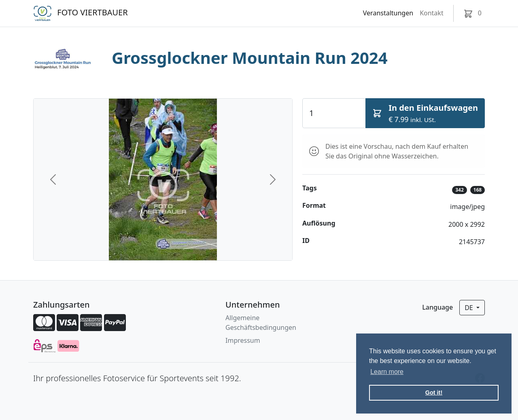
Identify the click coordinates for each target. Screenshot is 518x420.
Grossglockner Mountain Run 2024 (250, 58)
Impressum (243, 340)
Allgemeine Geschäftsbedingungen (261, 323)
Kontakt (432, 13)
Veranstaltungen (388, 13)
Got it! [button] (434, 393)
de (470, 308)
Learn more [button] (387, 372)
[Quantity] (334, 113)
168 (478, 190)
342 (460, 190)
